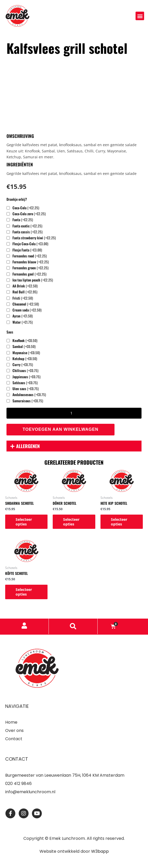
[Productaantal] (74, 413)
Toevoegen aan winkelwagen (60, 429)
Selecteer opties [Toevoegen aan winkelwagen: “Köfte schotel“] (24, 592)
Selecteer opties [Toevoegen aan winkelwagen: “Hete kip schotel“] (119, 522)
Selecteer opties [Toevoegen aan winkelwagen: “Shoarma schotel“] (24, 522)
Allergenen (28, 446)
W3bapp (100, 851)
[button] (140, 16)
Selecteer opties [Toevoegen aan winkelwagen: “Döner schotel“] (71, 522)
